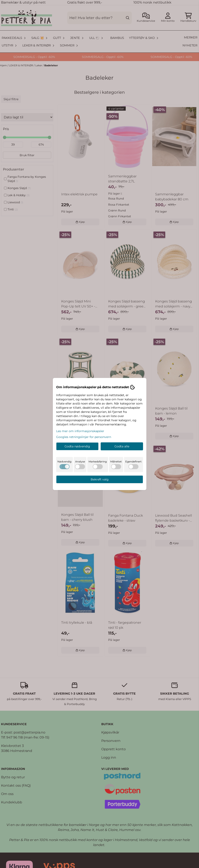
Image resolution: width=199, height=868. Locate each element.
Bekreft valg (100, 479)
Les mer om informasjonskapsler (80, 431)
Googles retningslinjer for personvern (84, 437)
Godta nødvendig (77, 446)
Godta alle (122, 446)
